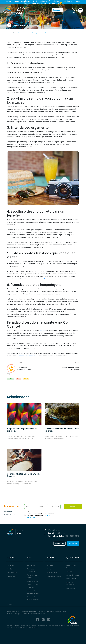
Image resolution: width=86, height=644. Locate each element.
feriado (42, 331)
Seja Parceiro (71, 588)
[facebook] (38, 620)
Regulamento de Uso (38, 614)
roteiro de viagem (45, 279)
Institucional (31, 565)
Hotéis (10, 569)
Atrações (11, 565)
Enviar (73, 507)
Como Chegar (71, 579)
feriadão (11, 379)
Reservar (57, 10)
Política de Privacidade (29, 611)
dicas (19, 379)
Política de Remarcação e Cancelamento (52, 611)
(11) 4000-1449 (54, 530)
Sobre (49, 569)
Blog (14, 33)
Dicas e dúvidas (52, 573)
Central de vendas (73, 575)
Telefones (70, 571)
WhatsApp (60, 543)
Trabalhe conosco (13, 611)
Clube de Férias (32, 581)
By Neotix (11, 604)
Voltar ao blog (16, 26)
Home (9, 33)
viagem (26, 379)
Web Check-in (73, 543)
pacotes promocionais (28, 356)
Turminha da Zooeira (54, 576)
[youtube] (49, 620)
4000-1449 (60, 533)
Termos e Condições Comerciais (18, 614)
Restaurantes (12, 573)
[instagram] (43, 620)
